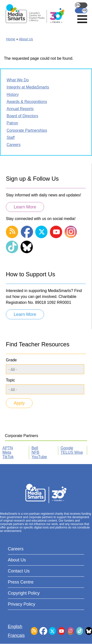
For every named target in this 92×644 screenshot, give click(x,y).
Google (67, 448)
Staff (11, 138)
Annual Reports (20, 109)
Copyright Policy (24, 593)
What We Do (18, 80)
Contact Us (19, 571)
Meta (7, 452)
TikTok (8, 457)
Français (81, 11)
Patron (12, 123)
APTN (8, 448)
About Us (26, 39)
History (13, 95)
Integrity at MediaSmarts (28, 87)
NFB (35, 452)
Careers (14, 145)
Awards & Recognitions (27, 102)
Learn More (25, 207)
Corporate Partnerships (27, 130)
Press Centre (21, 582)
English (81, 5)
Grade (11, 360)
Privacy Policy (22, 604)
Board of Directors (22, 116)
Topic (10, 380)
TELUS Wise (72, 452)
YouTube (39, 457)
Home (11, 39)
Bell (35, 448)
